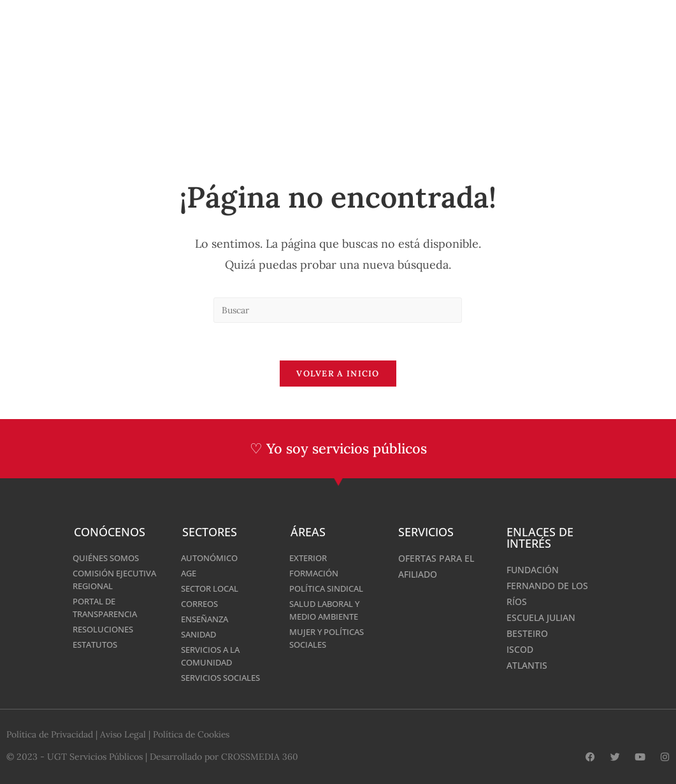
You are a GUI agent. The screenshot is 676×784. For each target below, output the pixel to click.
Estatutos (97, 645)
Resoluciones (106, 630)
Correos (202, 604)
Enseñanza (207, 619)
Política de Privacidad (50, 735)
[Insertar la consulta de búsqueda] (338, 310)
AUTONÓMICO (212, 558)
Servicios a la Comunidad (214, 656)
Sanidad (200, 635)
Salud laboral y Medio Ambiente (328, 610)
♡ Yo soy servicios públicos (338, 450)
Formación (316, 574)
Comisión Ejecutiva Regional (118, 580)
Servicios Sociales (225, 678)
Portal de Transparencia (109, 608)
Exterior (310, 558)
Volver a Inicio (338, 375)
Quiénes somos (109, 558)
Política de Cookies (193, 735)
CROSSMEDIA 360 (260, 757)
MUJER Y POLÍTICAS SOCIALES (330, 638)
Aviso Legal (124, 735)
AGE (190, 574)
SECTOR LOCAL (213, 589)
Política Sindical (330, 589)
